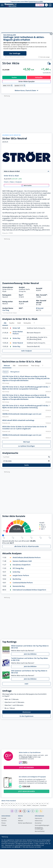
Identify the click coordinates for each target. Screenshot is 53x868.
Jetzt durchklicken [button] (30, 654)
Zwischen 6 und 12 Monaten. (15, 702)
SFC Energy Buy (18, 568)
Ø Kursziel (40, 308)
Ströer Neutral (18, 343)
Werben (21, 821)
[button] (40, 5)
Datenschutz (39, 821)
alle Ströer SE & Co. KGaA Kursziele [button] (26, 546)
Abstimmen (27, 712)
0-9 (6, 803)
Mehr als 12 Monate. (12, 699)
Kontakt (4, 818)
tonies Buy (16, 572)
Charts (6, 182)
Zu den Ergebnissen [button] (26, 716)
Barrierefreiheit (40, 831)
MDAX (29, 805)
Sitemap (4, 825)
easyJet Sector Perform (21, 575)
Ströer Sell (16, 328)
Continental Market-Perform (23, 583)
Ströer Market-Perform (18, 333)
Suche (27, 465)
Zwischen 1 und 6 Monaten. (14, 705)
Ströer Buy (16, 338)
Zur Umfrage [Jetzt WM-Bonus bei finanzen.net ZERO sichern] (15, 53)
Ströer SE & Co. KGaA (11, 176)
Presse (4, 823)
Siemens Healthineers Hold (22, 561)
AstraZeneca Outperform (22, 565)
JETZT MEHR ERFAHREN (27, 791)
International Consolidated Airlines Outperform (29, 590)
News (12, 182)
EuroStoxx (43, 805)
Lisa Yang (6, 310)
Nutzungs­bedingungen (42, 825)
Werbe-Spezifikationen (25, 823)
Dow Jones (36, 805)
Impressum (38, 818)
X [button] (51, 34)
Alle (3, 803)
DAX (24, 805)
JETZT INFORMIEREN (27, 767)
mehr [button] (26, 684)
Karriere (4, 821)
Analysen (19, 182)
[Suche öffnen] (46, 5)
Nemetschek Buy (19, 586)
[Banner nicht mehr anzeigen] (39, 57)
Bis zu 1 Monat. (10, 708)
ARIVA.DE (17, 847)
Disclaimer (38, 823)
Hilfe (20, 818)
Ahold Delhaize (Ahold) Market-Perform (27, 558)
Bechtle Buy (17, 579)
